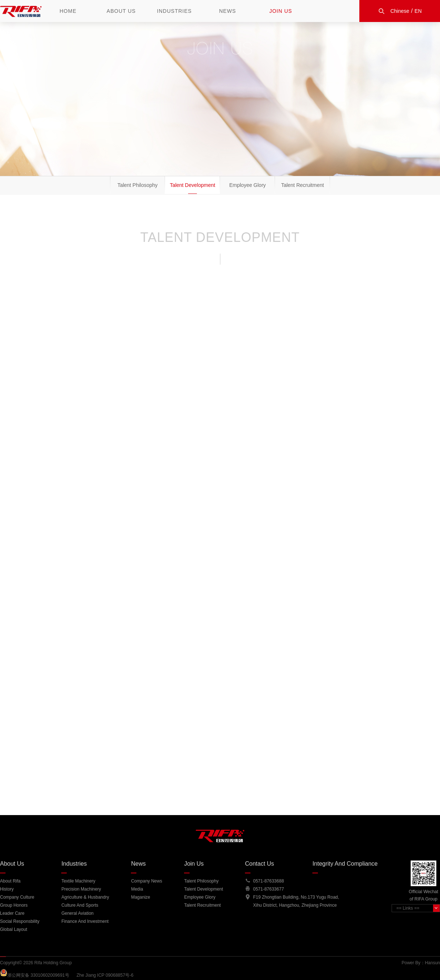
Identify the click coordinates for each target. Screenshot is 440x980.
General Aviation (77, 913)
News (228, 11)
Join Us (280, 11)
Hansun (432, 963)
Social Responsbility (20, 921)
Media (137, 889)
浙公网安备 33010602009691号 (42, 975)
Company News (146, 881)
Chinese (400, 11)
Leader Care (12, 913)
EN (418, 11)
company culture (17, 897)
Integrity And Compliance (345, 864)
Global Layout (14, 929)
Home (68, 11)
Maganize (140, 897)
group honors (14, 905)
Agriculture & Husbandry (85, 897)
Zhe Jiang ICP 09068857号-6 (105, 975)
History (7, 889)
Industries (174, 11)
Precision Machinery (81, 889)
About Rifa (10, 881)
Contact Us (259, 864)
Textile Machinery (78, 881)
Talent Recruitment (303, 185)
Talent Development (192, 185)
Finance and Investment (85, 921)
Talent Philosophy (137, 185)
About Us (121, 11)
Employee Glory (247, 185)
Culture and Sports (80, 905)
